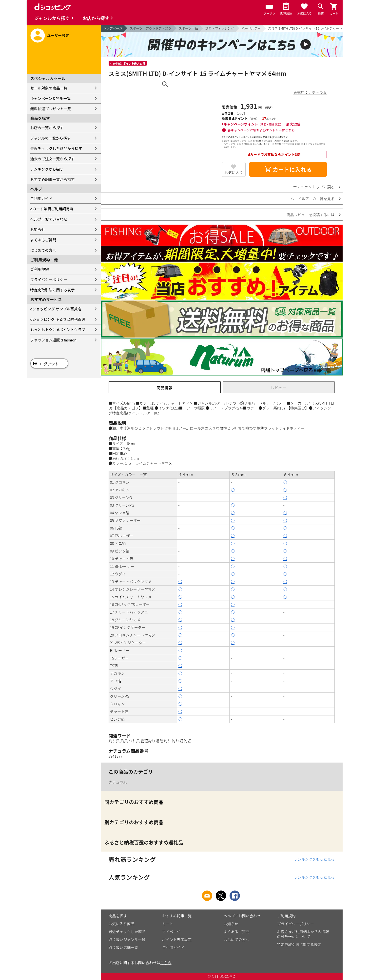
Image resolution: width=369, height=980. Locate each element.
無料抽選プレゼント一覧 (51, 109)
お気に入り (234, 172)
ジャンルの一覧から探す (51, 138)
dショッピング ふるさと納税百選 (58, 319)
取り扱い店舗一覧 (123, 947)
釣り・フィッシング (220, 28)
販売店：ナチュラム (310, 92)
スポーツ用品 (188, 28)
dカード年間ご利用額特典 (52, 209)
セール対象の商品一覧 (49, 88)
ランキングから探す (47, 169)
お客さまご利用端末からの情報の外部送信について (303, 934)
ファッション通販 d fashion (53, 340)
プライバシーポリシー (49, 279)
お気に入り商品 (122, 924)
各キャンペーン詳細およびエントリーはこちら (261, 130)
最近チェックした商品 (127, 932)
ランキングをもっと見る (314, 859)
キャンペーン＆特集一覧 (51, 98)
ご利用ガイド (41, 198)
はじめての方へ (43, 250)
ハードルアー (251, 28)
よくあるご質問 (43, 240)
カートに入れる (288, 169)
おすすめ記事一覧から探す (53, 179)
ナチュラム (118, 782)
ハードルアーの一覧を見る (312, 199)
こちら (166, 963)
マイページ (171, 932)
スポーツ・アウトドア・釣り (150, 28)
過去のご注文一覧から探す (53, 159)
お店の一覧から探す (47, 128)
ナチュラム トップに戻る (314, 187)
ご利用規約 (40, 269)
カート (168, 924)
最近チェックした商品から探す (56, 148)
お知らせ (38, 229)
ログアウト (49, 364)
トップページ (113, 28)
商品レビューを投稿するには (310, 215)
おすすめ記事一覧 (177, 916)
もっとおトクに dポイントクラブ (58, 330)
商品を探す (118, 916)
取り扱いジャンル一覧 (127, 939)
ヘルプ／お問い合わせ (49, 219)
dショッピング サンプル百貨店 (56, 309)
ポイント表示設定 (177, 939)
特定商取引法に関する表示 (53, 290)
